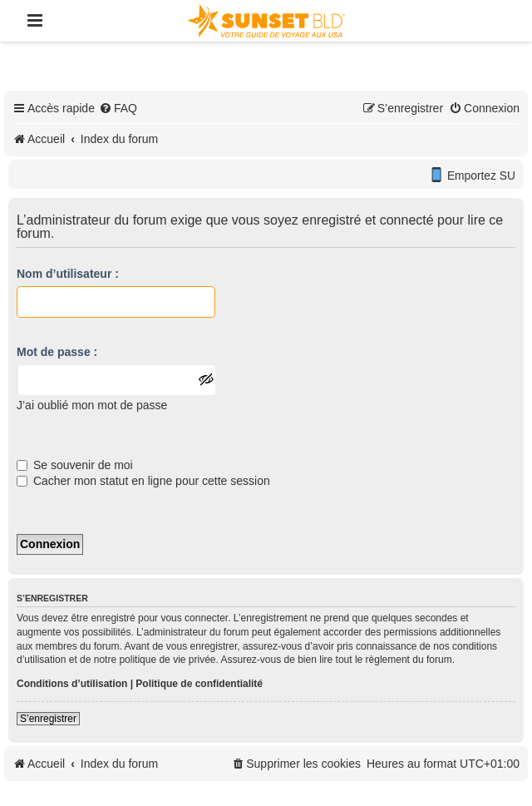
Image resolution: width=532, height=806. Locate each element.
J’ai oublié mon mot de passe (92, 405)
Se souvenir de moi (75, 465)
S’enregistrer (48, 719)
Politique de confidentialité (199, 684)
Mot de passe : (57, 352)
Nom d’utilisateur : (68, 274)
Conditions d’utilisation (72, 684)
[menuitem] (118, 108)
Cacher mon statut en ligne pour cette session (143, 481)
